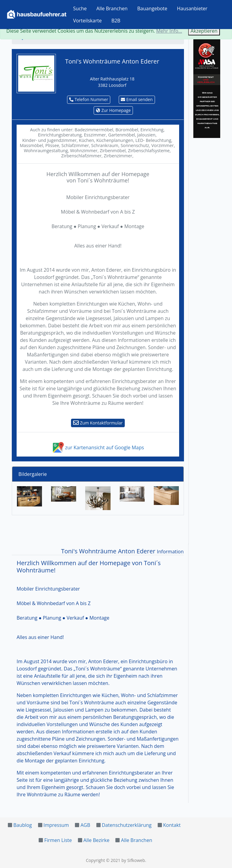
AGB (85, 825)
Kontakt (172, 825)
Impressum (56, 825)
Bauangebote (152, 8)
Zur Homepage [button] (113, 110)
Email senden (137, 99)
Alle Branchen (112, 8)
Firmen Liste (58, 840)
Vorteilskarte (87, 21)
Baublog (23, 825)
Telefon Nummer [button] (89, 99)
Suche (80, 8)
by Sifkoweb (133, 860)
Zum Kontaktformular (98, 423)
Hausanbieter (192, 8)
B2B (116, 21)
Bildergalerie (33, 474)
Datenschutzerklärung (127, 825)
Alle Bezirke (96, 840)
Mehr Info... (169, 31)
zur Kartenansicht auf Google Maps (98, 447)
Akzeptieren (204, 31)
